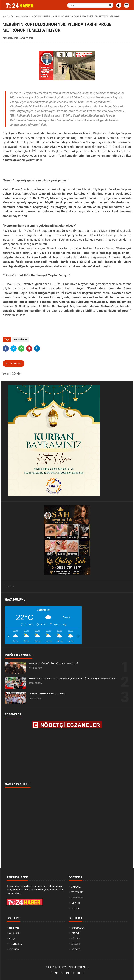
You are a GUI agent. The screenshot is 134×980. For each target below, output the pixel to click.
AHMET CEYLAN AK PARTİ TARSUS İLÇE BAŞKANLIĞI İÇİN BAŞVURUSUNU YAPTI (73, 679)
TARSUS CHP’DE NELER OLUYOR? (47, 694)
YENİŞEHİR (77, 898)
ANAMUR (76, 944)
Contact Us (15, 933)
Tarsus (9, 586)
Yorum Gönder (12, 374)
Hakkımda (14, 928)
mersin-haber (22, 16)
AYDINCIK (14, 949)
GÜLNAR (76, 939)
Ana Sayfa (8, 16)
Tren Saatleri (16, 944)
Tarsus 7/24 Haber (78, 967)
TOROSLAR (77, 892)
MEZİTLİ (76, 903)
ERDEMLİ (76, 933)
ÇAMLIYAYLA (78, 928)
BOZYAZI (76, 949)
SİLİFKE (75, 908)
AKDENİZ (76, 887)
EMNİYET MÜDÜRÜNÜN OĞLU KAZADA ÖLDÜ (53, 664)
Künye (12, 939)
